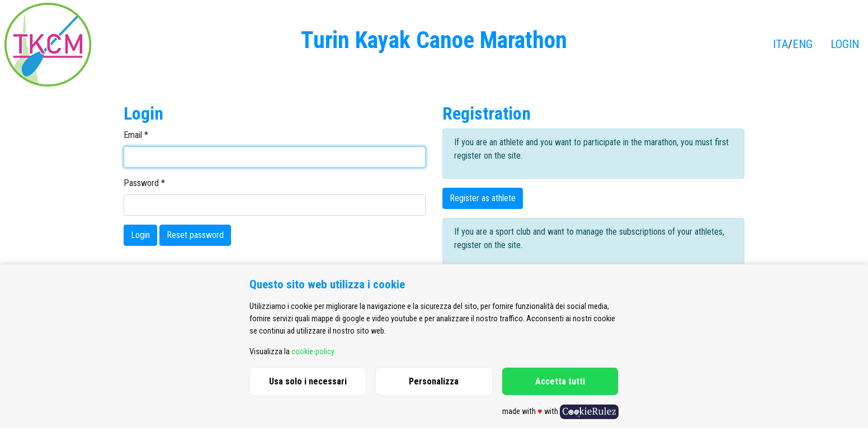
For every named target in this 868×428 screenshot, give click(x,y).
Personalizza (434, 381)
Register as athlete (483, 198)
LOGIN (845, 44)
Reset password (195, 235)
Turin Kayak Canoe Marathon (434, 40)
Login (140, 235)
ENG (803, 44)
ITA (780, 44)
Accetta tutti (560, 381)
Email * (136, 135)
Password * (144, 183)
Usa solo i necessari (308, 381)
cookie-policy (313, 352)
